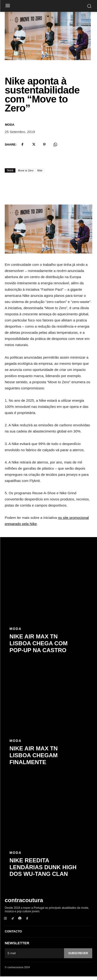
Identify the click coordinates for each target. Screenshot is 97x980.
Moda (10, 128)
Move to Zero (26, 174)
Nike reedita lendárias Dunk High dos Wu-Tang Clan (43, 871)
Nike (40, 174)
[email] (34, 957)
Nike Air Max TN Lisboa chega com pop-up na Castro (39, 647)
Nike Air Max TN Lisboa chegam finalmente (34, 759)
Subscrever (78, 957)
